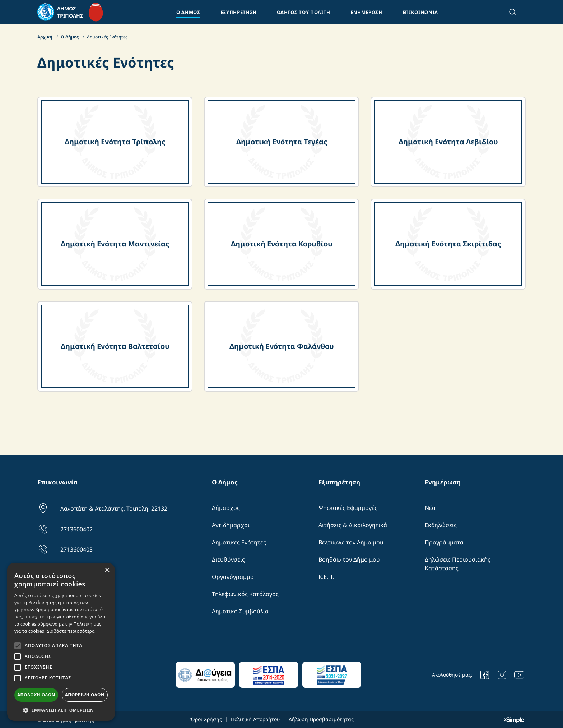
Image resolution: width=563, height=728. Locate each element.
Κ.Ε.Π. (326, 577)
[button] (61, 710)
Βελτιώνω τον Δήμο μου (351, 542)
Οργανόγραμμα (233, 577)
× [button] (107, 570)
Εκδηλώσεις (441, 525)
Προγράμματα (444, 542)
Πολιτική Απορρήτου (255, 719)
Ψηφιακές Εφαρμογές (348, 508)
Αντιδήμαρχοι (231, 525)
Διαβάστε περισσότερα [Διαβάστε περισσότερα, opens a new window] (71, 631)
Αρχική (45, 37)
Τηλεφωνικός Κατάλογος (245, 594)
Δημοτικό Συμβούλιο (240, 611)
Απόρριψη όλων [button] (85, 695)
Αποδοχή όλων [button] (36, 695)
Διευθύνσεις (228, 559)
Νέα (430, 508)
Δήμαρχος (226, 508)
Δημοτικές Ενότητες (239, 542)
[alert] (61, 642)
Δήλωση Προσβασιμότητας (321, 719)
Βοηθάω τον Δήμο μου (349, 559)
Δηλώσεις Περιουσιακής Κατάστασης (458, 564)
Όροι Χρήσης (206, 719)
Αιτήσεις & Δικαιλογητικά (353, 525)
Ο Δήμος (70, 37)
